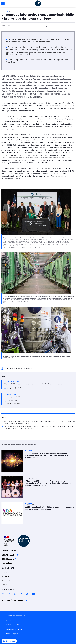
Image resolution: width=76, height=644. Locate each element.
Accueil (4, 12)
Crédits (8, 620)
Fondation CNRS (9, 551)
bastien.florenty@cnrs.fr (15, 403)
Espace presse (14, 12)
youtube (33, 594)
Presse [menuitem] (5, 572)
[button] (9, 641)
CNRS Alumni (7, 563)
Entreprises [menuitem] (6, 581)
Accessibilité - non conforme (16, 616)
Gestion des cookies (13, 625)
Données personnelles (14, 629)
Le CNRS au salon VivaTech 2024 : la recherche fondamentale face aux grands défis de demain (38, 513)
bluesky (3, 594)
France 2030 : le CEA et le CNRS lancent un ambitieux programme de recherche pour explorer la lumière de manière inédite (38, 461)
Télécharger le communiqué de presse (21, 368)
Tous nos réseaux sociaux (10, 600)
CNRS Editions (8, 559)
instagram (27, 594)
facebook (21, 594)
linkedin (15, 594)
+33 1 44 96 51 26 (13, 401)
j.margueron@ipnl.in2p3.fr (15, 388)
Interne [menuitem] (5, 585)
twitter (9, 594)
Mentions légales (12, 634)
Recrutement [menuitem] (7, 576)
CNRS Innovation (9, 555)
